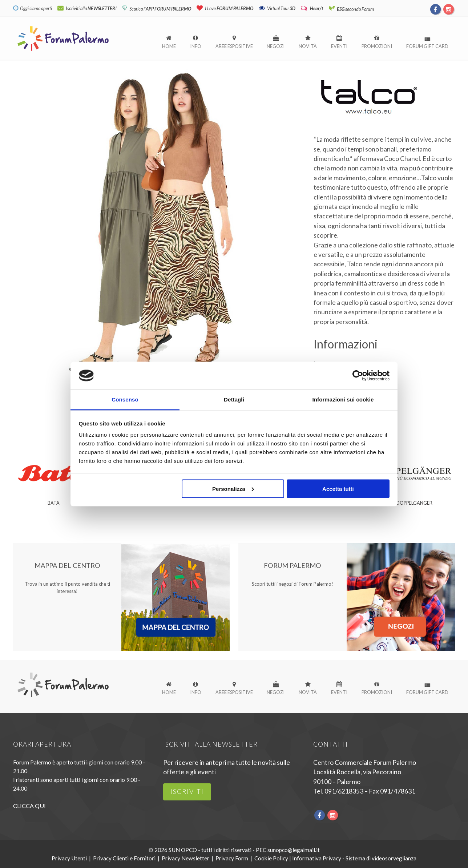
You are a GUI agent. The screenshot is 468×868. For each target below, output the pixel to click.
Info (196, 46)
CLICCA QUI (29, 806)
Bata (54, 503)
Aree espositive (234, 46)
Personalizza (233, 488)
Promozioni (377, 46)
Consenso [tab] (125, 399)
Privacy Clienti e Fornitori (124, 858)
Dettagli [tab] (234, 399)
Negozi (276, 46)
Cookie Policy (271, 858)
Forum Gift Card (427, 46)
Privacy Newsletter (185, 858)
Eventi (339, 46)
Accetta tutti (338, 488)
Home (169, 46)
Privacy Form (232, 858)
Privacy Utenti (69, 858)
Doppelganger (414, 503)
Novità (308, 46)
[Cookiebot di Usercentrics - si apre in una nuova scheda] (358, 375)
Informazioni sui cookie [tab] (343, 399)
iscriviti (187, 792)
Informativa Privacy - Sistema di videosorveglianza (354, 858)
